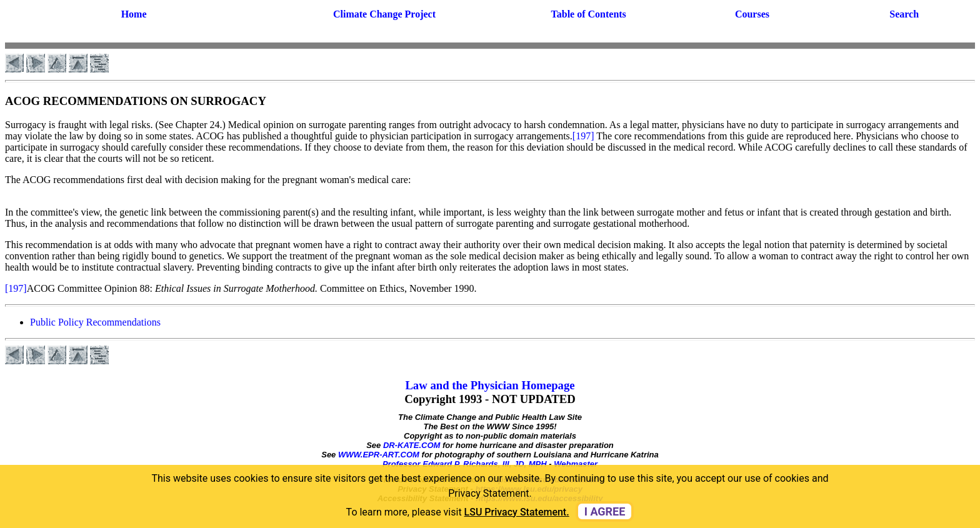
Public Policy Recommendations (95, 322)
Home (134, 14)
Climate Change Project (384, 14)
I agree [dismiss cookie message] (605, 511)
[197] (583, 136)
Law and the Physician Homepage (490, 385)
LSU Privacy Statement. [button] (517, 512)
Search (904, 14)
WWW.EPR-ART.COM (379, 455)
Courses (752, 14)
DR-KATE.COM (412, 445)
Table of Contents (589, 14)
